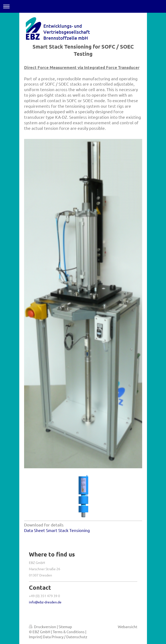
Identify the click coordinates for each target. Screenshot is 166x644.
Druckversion (43, 627)
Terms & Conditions (69, 632)
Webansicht (128, 627)
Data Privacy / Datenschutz (65, 637)
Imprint (35, 637)
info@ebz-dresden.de (45, 602)
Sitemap (65, 627)
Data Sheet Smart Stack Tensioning (57, 530)
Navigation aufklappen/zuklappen (83, 6)
